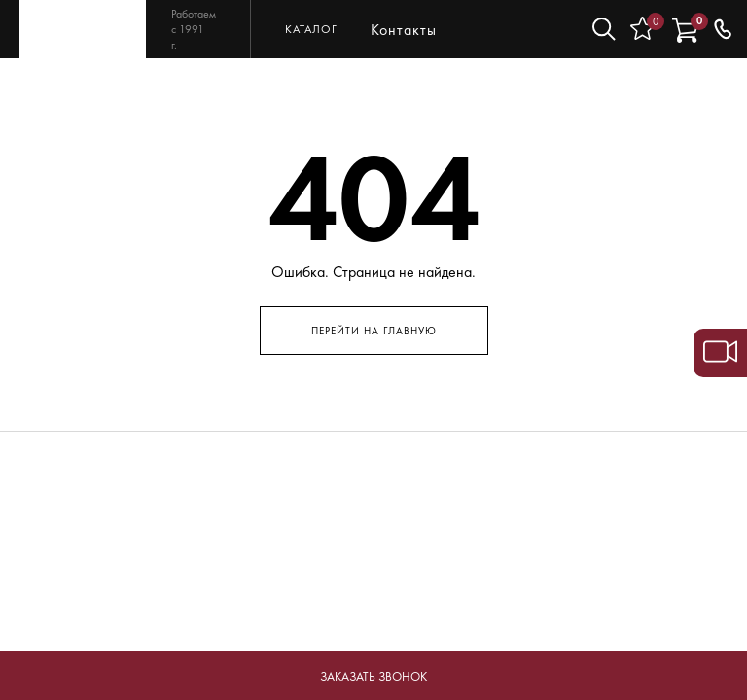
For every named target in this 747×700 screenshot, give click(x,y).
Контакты (404, 30)
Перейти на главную (374, 331)
